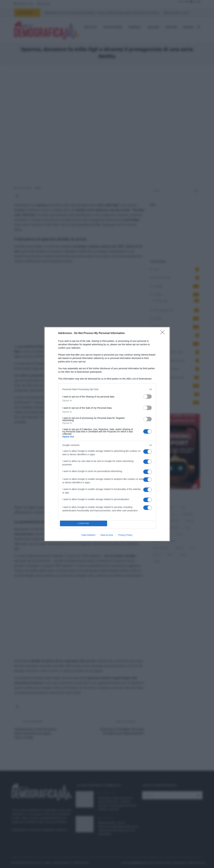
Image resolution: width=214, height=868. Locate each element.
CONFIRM (84, 523)
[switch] (148, 397)
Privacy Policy (125, 535)
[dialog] (107, 434)
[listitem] (107, 389)
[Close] (163, 333)
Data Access (107, 535)
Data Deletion (89, 535)
